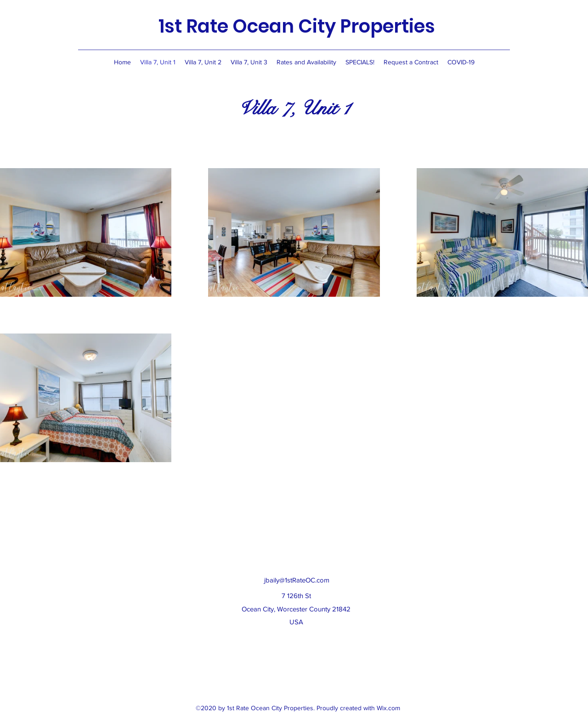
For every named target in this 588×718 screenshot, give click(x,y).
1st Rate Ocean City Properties (297, 26)
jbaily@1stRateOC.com (297, 580)
